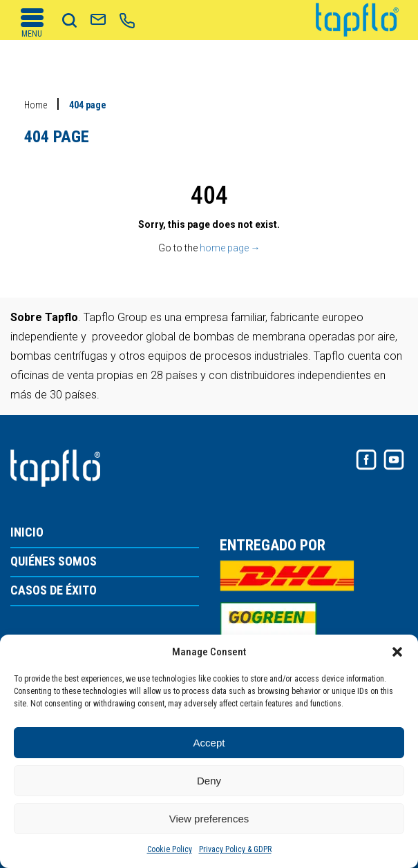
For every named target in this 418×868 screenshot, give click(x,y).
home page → (230, 248)
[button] (397, 652)
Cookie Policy (170, 849)
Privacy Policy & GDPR (235, 849)
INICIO (27, 533)
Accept (209, 743)
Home (36, 105)
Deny (209, 781)
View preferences (209, 819)
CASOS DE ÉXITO (54, 591)
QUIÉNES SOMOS (54, 562)
